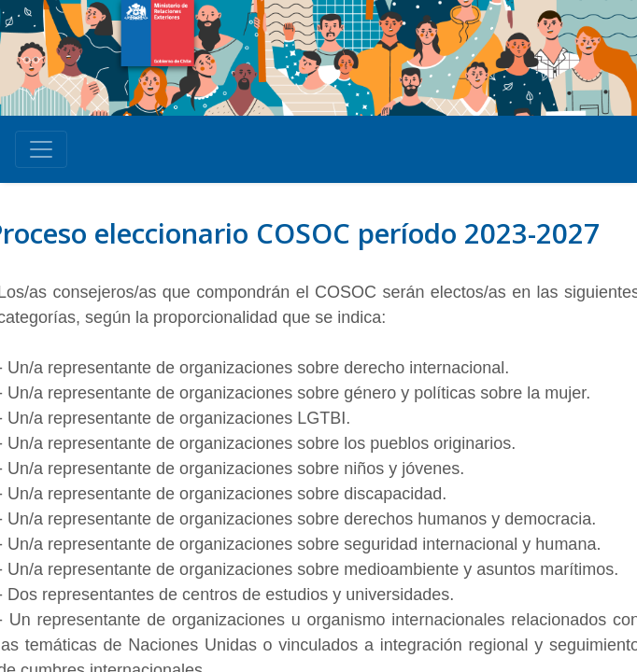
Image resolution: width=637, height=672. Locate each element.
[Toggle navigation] (41, 149)
